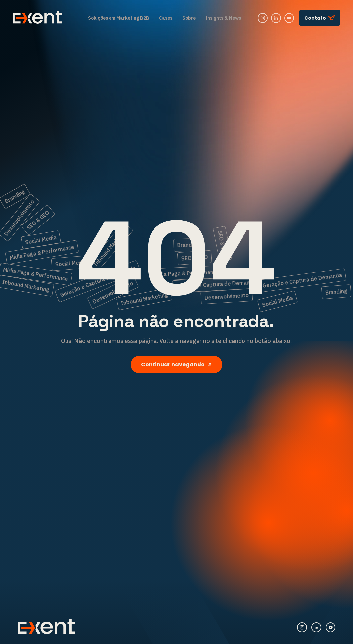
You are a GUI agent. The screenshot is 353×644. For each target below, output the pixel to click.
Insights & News (223, 18)
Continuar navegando (176, 364)
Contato (320, 18)
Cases (166, 18)
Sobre (189, 18)
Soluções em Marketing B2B (119, 18)
